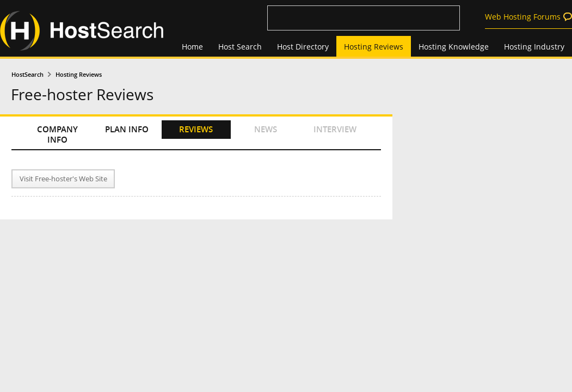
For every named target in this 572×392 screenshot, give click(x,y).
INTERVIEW (335, 129)
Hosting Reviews (374, 47)
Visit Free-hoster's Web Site (63, 179)
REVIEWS (196, 129)
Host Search (240, 47)
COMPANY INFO (57, 134)
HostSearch (27, 74)
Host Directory (303, 47)
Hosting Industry (534, 47)
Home (192, 47)
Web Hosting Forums (523, 17)
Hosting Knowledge (454, 47)
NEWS (266, 129)
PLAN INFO (127, 129)
